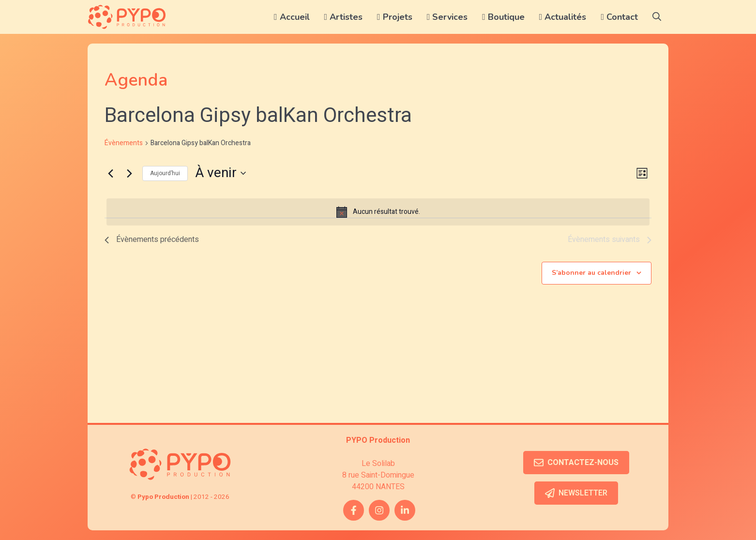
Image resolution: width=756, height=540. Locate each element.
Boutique (503, 17)
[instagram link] (379, 510)
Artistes (344, 17)
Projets (395, 17)
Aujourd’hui (165, 173)
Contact (619, 17)
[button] (657, 17)
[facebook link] (354, 510)
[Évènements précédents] (110, 173)
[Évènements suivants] (129, 173)
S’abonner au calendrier (591, 273)
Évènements (124, 143)
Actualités (563, 17)
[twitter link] (405, 510)
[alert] (378, 212)
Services (447, 17)
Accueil (292, 17)
